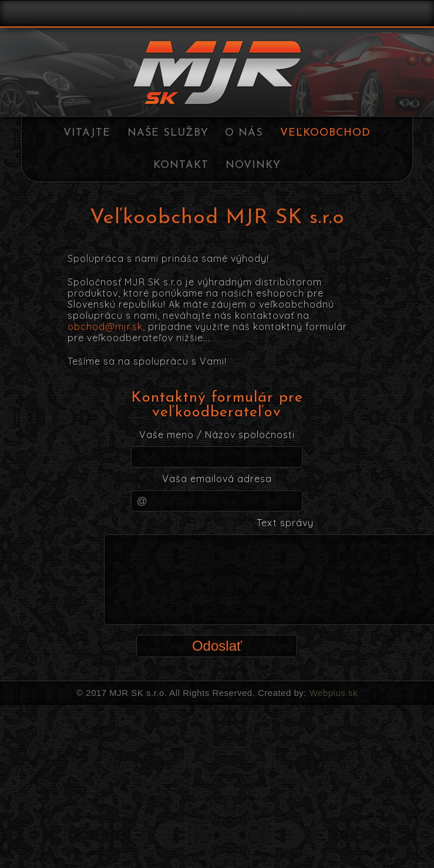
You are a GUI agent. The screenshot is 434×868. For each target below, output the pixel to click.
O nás (244, 133)
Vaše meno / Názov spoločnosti (217, 435)
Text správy (285, 523)
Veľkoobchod (325, 133)
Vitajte (87, 133)
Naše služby (168, 133)
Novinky (253, 165)
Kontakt (181, 165)
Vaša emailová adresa (217, 479)
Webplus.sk (332, 693)
